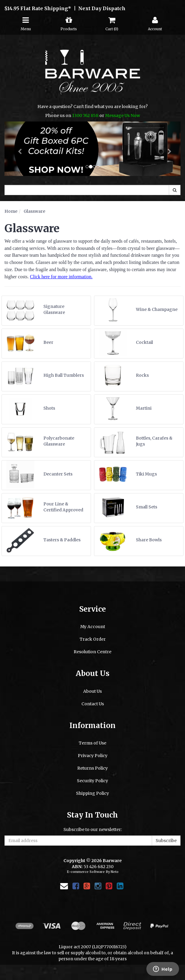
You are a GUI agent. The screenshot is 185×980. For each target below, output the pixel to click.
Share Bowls (149, 540)
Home (11, 211)
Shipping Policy (92, 793)
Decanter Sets (58, 474)
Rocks (142, 375)
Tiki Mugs (146, 474)
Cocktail (144, 342)
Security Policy (92, 781)
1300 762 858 (85, 116)
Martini (144, 408)
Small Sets (147, 507)
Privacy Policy (93, 756)
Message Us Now (123, 116)
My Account (93, 627)
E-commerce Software (86, 872)
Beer (48, 342)
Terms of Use (92, 743)
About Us (92, 691)
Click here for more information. (61, 277)
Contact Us (93, 704)
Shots (49, 408)
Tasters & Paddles (62, 540)
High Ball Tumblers (64, 375)
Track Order (93, 639)
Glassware (34, 211)
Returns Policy (92, 768)
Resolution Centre (92, 652)
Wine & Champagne (157, 309)
